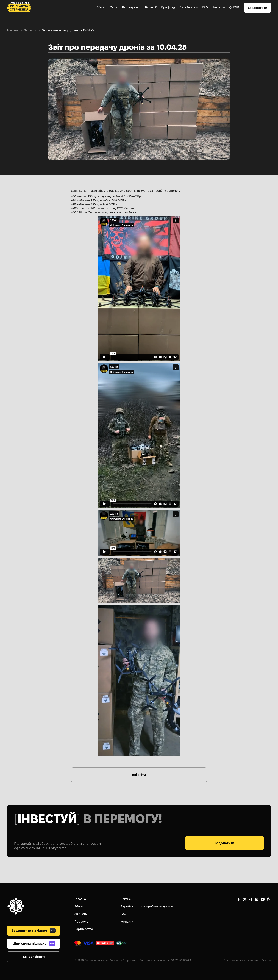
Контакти (219, 7)
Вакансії (151, 7)
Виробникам (189, 7)
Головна (13, 30)
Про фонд (168, 7)
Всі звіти (139, 775)
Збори (101, 7)
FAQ (205, 7)
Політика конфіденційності (241, 960)
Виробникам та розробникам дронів (147, 906)
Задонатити (258, 8)
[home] (19, 8)
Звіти (114, 7)
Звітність (30, 30)
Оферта (266, 960)
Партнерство (131, 7)
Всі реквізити (34, 957)
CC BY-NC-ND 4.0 (181, 960)
